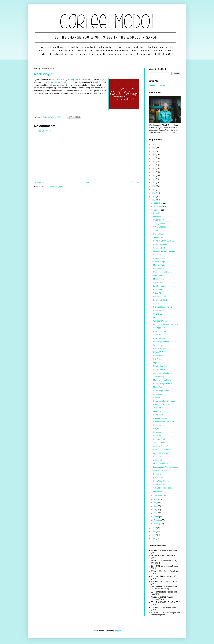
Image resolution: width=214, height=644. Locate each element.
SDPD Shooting (159, 227)
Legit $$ (156, 363)
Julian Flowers (159, 443)
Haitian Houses (159, 356)
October (157, 210)
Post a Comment (44, 131)
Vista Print (157, 304)
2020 (154, 165)
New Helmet (158, 397)
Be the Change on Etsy (162, 384)
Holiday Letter (159, 258)
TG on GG (157, 293)
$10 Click (157, 359)
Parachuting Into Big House (164, 401)
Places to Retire (160, 370)
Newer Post (39, 182)
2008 (154, 532)
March (156, 517)
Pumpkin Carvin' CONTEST (164, 241)
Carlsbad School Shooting (164, 446)
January (157, 524)
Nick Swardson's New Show (164, 422)
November (158, 207)
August (157, 499)
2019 (154, 169)
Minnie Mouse (159, 279)
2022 (154, 158)
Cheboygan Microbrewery (163, 373)
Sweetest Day (159, 377)
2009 (154, 528)
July (156, 503)
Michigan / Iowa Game (162, 380)
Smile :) (156, 230)
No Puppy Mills (159, 328)
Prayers (156, 429)
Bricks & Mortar (159, 338)
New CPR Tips (159, 352)
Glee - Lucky (158, 411)
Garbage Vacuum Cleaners (164, 251)
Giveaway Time (159, 220)
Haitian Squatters (160, 425)
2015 (154, 183)
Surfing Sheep (159, 223)
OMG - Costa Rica (160, 464)
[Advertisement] (87, 157)
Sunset (156, 213)
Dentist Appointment (161, 342)
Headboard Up (159, 248)
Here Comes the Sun (162, 331)
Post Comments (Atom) (54, 187)
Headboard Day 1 (160, 300)
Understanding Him (161, 272)
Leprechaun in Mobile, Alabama (166, 467)
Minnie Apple (158, 387)
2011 (154, 197)
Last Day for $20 (160, 286)
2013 (154, 190)
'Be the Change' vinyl (57, 82)
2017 (154, 176)
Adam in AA (158, 335)
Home (87, 182)
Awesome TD (159, 408)
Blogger (118, 631)
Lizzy (155, 317)
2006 (154, 539)
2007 (154, 535)
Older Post (135, 182)
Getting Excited (159, 314)
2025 (154, 148)
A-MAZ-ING (158, 283)
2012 (154, 193)
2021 (154, 162)
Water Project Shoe (161, 391)
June (156, 506)
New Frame (158, 436)
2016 (154, 179)
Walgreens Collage (161, 321)
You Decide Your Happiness (164, 488)
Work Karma (158, 345)
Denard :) (157, 474)
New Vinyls (158, 255)
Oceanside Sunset (160, 453)
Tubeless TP (158, 237)
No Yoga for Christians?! (163, 450)
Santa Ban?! (158, 415)
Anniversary (158, 394)
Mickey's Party (159, 265)
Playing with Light (160, 244)
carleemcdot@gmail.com (159, 85)
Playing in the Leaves (162, 404)
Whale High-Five (160, 484)
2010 (154, 200)
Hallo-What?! (158, 234)
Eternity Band (159, 457)
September (158, 496)
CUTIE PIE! (158, 290)
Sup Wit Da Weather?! (162, 481)
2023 (154, 155)
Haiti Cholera (158, 311)
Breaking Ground (160, 418)
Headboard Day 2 (160, 297)
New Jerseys (158, 432)
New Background (160, 366)
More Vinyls (43, 74)
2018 (154, 172)
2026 (154, 144)
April (156, 513)
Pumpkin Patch (159, 439)
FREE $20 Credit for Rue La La (166, 324)
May (156, 510)
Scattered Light (159, 262)
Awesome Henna (160, 471)
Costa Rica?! (158, 477)
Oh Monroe (158, 491)
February (157, 520)
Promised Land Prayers (163, 307)
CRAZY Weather (160, 349)
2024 (154, 151)
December (158, 203)
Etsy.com (74, 80)
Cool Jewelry (158, 269)
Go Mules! (157, 217)
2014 (154, 186)
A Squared (157, 460)
